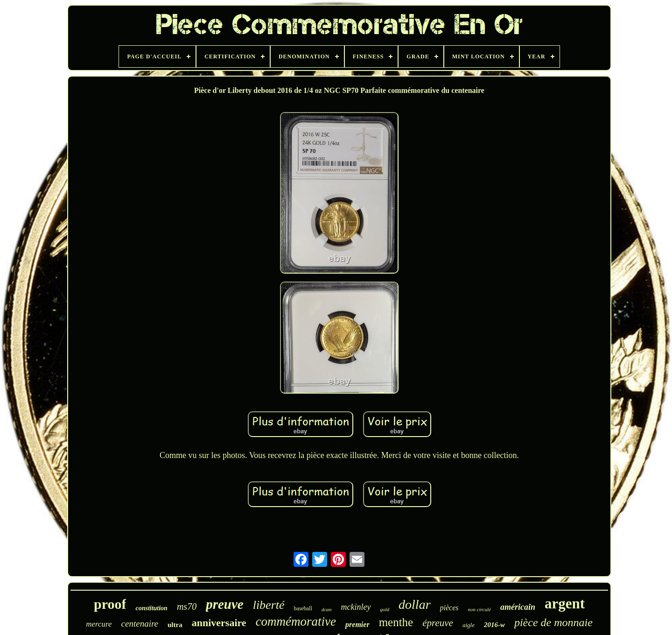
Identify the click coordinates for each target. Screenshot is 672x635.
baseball (303, 608)
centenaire (140, 624)
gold (385, 609)
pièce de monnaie (553, 622)
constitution (151, 608)
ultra (175, 625)
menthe (396, 622)
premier (357, 624)
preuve (225, 604)
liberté (269, 605)
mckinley (356, 607)
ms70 (187, 607)
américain (518, 607)
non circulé (479, 609)
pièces (449, 608)
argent (565, 603)
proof (110, 604)
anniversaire (219, 623)
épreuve (438, 623)
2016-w (494, 625)
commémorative (296, 621)
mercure (99, 624)
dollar (414, 604)
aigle (469, 625)
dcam (327, 610)
